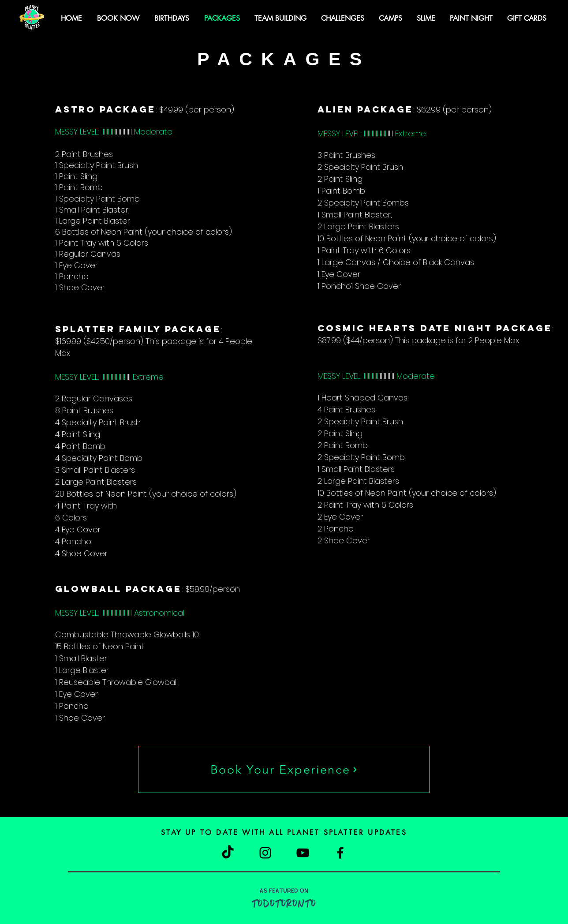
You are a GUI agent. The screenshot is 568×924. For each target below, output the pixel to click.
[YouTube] (303, 853)
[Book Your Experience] (284, 769)
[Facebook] (340, 853)
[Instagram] (265, 853)
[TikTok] (228, 853)
